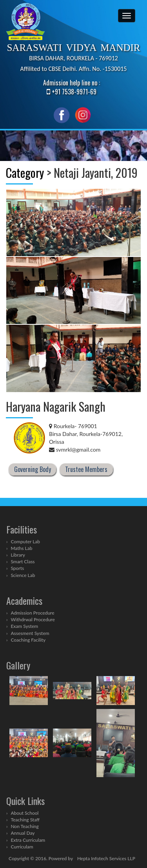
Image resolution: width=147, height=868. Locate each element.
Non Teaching (24, 826)
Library (18, 555)
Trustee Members (86, 470)
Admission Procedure (32, 613)
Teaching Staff (25, 820)
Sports (17, 568)
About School (24, 813)
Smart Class (23, 561)
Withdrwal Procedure (33, 619)
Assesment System (30, 633)
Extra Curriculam (28, 840)
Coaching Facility (28, 640)
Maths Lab (21, 548)
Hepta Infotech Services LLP (106, 858)
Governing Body (33, 470)
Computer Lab (25, 542)
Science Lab (23, 575)
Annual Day (23, 833)
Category (25, 173)
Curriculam (22, 847)
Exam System (24, 626)
